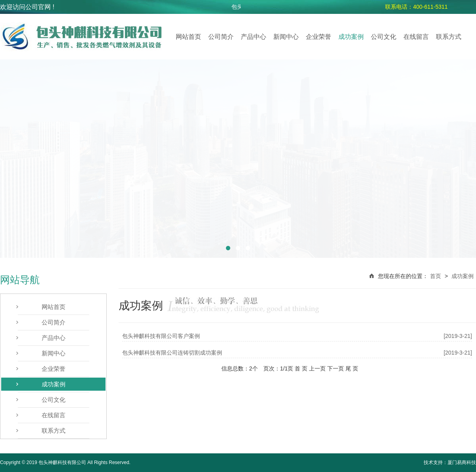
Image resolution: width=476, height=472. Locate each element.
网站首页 (188, 37)
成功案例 (351, 37)
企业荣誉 (319, 37)
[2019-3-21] (458, 336)
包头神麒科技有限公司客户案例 (161, 336)
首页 (436, 276)
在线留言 (416, 37)
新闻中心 (286, 37)
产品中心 (253, 37)
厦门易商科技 (462, 462)
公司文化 (384, 37)
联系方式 (449, 37)
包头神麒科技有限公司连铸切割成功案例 (172, 353)
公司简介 (221, 37)
